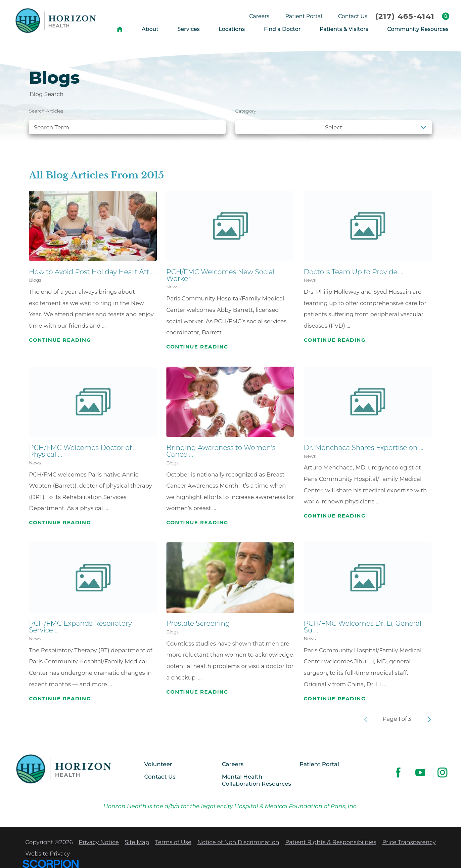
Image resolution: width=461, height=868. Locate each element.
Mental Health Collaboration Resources (257, 780)
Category (246, 111)
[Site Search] (446, 16)
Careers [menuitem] (259, 16)
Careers (233, 764)
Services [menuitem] (189, 29)
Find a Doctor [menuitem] (282, 29)
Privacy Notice (99, 842)
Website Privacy (48, 854)
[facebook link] (398, 772)
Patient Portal (319, 764)
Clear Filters (409, 145)
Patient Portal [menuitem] (304, 16)
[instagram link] (443, 772)
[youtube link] (420, 772)
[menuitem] (120, 29)
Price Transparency (409, 842)
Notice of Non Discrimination (238, 842)
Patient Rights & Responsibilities (331, 842)
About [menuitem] (150, 29)
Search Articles (46, 111)
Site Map (137, 842)
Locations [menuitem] (232, 29)
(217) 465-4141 (405, 16)
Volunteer (158, 764)
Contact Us (160, 777)
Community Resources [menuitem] (418, 29)
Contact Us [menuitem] (353, 16)
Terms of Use (173, 842)
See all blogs (53, 145)
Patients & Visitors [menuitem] (344, 29)
